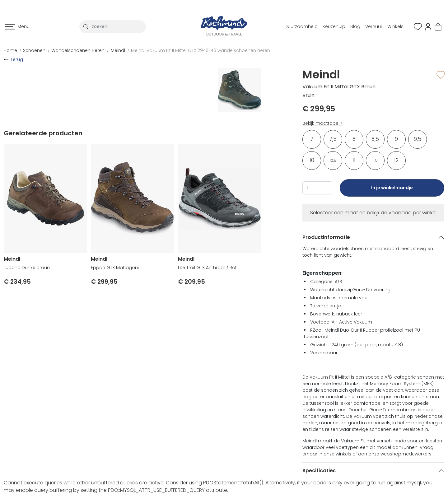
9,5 (418, 139)
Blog (355, 26)
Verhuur (374, 26)
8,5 (375, 139)
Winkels (395, 26)
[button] (428, 26)
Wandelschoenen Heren (78, 50)
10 (312, 160)
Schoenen (34, 50)
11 (354, 160)
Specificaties (319, 471)
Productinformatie (326, 237)
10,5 (333, 160)
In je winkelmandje (392, 191)
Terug (17, 59)
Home (10, 50)
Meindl (118, 50)
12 (397, 160)
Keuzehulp (334, 26)
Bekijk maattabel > (323, 123)
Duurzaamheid (301, 26)
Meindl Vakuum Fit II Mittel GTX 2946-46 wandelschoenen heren (201, 50)
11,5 (375, 160)
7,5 (333, 139)
